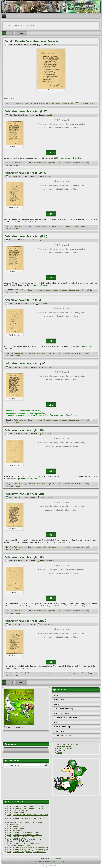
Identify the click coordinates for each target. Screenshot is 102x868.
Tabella (59, 753)
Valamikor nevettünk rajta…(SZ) (25, 363)
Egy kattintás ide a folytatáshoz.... (71, 158)
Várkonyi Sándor (82, 163)
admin (9, 806)
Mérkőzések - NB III (64, 748)
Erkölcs (44, 858)
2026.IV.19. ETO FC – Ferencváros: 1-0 (28, 806)
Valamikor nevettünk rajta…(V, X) (26, 173)
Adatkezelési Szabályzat (64, 736)
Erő (50, 858)
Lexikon (57, 704)
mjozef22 (51, 45)
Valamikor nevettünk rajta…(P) (25, 557)
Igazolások (61, 751)
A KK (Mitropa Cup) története (65, 713)
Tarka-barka (18, 163)
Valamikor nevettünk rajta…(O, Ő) (26, 621)
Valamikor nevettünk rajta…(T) (24, 300)
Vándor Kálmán (68, 103)
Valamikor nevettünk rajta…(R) (25, 494)
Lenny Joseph (18, 813)
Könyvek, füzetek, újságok (64, 727)
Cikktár (57, 722)
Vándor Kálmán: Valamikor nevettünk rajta (32, 41)
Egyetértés (57, 858)
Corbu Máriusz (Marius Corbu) (25, 837)
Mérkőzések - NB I (64, 746)
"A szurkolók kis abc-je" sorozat (42, 103)
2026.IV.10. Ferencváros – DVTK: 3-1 (27, 833)
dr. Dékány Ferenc (26, 841)
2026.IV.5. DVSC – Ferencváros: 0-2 (27, 839)
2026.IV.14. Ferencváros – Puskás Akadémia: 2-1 (27, 816)
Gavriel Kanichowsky (21, 810)
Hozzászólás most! (86, 103)
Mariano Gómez (19, 826)
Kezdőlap (58, 695)
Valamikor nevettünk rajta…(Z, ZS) (27, 111)
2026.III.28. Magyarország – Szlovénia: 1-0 (29, 852)
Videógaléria (59, 700)
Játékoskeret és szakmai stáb (68, 744)
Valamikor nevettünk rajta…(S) (25, 430)
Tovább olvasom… (11, 98)
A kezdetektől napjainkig (63, 709)
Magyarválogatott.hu (14, 822)
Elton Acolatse (18, 830)
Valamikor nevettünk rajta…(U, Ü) (26, 236)
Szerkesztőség (60, 731)
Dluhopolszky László (66, 163)
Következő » (21, 33)
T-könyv (17, 103)
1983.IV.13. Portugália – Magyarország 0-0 (24, 823)
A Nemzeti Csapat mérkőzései (66, 718)
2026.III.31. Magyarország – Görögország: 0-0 (31, 847)
